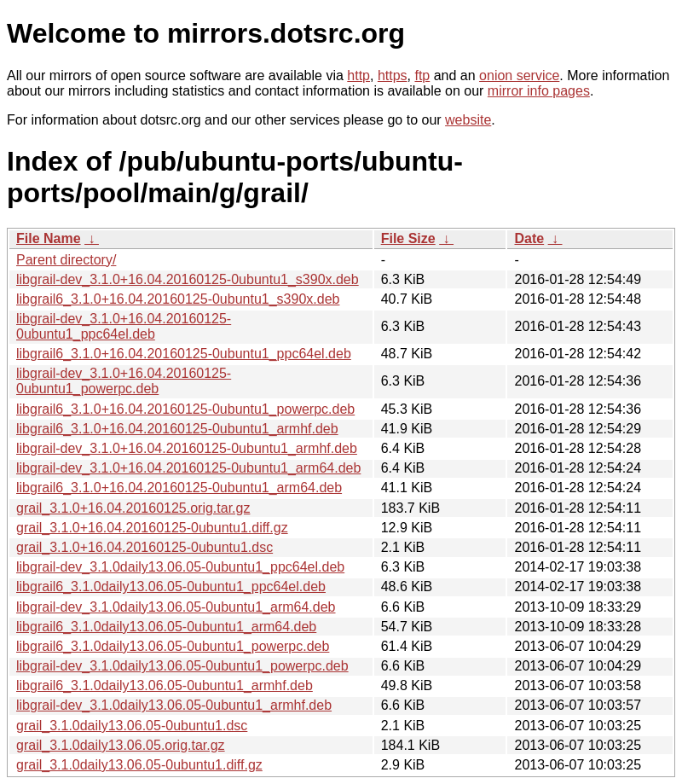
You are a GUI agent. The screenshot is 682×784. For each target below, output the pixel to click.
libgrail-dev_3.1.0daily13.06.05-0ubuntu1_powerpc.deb (182, 666)
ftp (422, 75)
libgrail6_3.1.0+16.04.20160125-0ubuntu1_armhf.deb (177, 429)
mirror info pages (539, 91)
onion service (519, 75)
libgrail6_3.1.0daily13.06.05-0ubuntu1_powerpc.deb (173, 646)
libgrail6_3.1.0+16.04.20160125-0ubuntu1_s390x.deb (178, 299)
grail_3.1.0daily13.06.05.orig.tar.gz (121, 745)
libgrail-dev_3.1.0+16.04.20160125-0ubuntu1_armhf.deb (187, 448)
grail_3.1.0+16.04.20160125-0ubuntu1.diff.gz (152, 528)
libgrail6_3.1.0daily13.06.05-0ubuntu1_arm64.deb (166, 627)
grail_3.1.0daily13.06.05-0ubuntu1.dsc (132, 726)
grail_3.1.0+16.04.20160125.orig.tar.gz (133, 508)
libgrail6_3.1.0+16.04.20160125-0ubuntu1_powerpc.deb (185, 409)
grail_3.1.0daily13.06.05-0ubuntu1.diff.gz (139, 765)
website (468, 120)
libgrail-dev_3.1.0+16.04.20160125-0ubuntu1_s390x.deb (188, 279)
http (358, 75)
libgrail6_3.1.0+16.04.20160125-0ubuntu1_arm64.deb (179, 488)
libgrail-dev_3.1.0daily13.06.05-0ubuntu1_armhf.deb (174, 705)
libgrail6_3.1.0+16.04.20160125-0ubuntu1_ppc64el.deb (184, 354)
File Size (408, 238)
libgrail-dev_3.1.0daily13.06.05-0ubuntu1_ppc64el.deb (180, 567)
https (393, 75)
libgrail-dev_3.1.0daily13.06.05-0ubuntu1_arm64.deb (176, 607)
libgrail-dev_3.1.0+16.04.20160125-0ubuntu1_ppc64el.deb (124, 326)
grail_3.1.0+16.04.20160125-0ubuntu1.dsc (144, 547)
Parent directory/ (66, 260)
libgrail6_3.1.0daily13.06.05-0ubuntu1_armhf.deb (165, 685)
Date (529, 238)
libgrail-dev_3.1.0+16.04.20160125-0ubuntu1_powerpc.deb (124, 381)
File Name (49, 238)
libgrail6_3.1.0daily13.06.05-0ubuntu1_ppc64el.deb (171, 587)
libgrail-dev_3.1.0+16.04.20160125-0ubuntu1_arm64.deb (188, 468)
